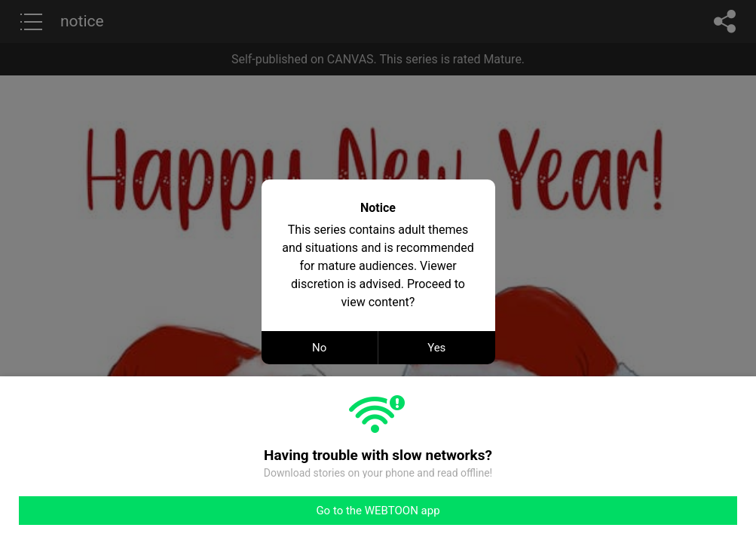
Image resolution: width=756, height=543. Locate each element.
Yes (436, 348)
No (319, 348)
